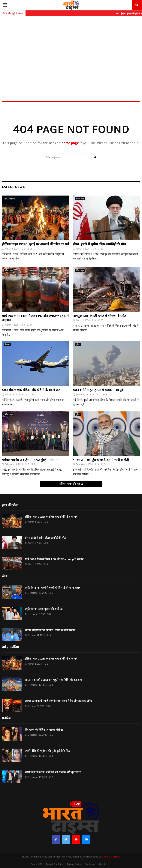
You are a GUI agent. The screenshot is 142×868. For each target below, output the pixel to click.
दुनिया (78, 345)
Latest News (13, 187)
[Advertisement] (71, 50)
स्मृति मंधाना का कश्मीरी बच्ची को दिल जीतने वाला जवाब (53, 588)
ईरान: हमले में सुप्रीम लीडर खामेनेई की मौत (99, 244)
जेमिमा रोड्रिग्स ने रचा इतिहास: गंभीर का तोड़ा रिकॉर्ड (50, 630)
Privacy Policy (74, 864)
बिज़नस (7, 345)
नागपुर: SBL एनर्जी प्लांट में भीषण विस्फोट (99, 316)
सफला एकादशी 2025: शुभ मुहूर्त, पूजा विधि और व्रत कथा (53, 680)
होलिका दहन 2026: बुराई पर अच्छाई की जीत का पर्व (35, 244)
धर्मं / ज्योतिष (10, 199)
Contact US (37, 864)
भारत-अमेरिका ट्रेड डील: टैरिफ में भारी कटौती (101, 460)
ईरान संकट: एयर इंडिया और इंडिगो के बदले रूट (31, 390)
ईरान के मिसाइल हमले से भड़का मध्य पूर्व (98, 390)
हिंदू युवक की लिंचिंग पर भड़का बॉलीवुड (44, 730)
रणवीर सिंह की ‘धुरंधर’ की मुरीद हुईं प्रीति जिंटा (48, 751)
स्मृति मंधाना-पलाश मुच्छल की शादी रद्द (44, 609)
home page (70, 143)
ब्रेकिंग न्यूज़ (80, 199)
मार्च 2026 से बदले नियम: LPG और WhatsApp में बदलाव (54, 559)
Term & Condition (55, 864)
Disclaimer (90, 864)
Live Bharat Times (111, 857)
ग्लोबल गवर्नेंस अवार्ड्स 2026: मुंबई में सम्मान (30, 460)
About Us (104, 864)
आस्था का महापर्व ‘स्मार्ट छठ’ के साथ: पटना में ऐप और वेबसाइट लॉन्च (58, 701)
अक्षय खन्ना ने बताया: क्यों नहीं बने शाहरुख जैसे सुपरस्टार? (53, 772)
